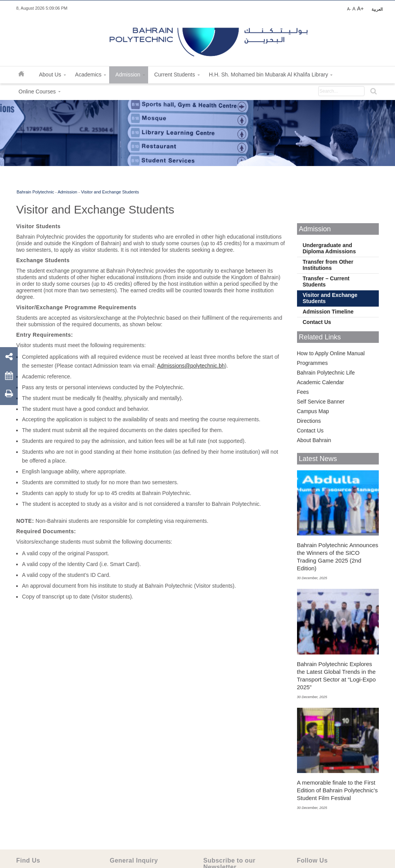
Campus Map (313, 411)
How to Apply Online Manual (331, 353)
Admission (67, 192)
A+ (360, 8)
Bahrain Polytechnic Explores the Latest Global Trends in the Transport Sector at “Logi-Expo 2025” (337, 676)
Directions (309, 421)
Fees (303, 392)
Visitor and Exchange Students (110, 192)
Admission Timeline (328, 312)
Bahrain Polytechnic (35, 192)
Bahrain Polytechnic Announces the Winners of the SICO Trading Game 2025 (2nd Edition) (338, 557)
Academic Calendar (321, 382)
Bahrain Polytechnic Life (326, 373)
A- (349, 9)
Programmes (312, 363)
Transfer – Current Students (326, 281)
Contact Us (317, 322)
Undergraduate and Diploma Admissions (329, 248)
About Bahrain (314, 440)
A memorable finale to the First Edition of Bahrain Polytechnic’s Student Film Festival (338, 790)
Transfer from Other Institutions (328, 265)
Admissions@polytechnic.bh (191, 366)
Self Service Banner (321, 402)
